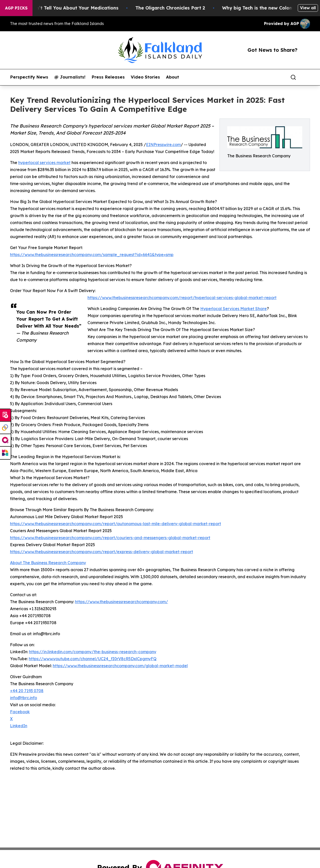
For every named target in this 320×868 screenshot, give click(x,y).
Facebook (20, 712)
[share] (306, 77)
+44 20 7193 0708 (27, 691)
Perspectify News (29, 77)
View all (308, 8)
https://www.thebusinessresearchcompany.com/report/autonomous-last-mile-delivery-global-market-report (115, 524)
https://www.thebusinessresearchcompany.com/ (121, 602)
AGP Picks (16, 8)
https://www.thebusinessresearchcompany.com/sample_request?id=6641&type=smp (92, 255)
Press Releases (108, 77)
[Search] (293, 77)
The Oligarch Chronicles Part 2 (177, 8)
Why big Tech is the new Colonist (266, 8)
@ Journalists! (70, 77)
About (172, 77)
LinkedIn (19, 726)
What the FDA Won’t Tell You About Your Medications (63, 8)
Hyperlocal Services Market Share (233, 309)
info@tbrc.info (23, 698)
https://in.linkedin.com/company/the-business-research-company (93, 652)
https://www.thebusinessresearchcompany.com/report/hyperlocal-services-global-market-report (182, 298)
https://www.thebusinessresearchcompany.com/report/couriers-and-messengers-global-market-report (110, 538)
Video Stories (145, 77)
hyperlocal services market (44, 163)
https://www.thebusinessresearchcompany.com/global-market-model (120, 666)
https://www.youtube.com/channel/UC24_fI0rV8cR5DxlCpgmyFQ (93, 659)
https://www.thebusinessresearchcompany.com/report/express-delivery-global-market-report (101, 552)
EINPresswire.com (163, 145)
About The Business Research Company (48, 563)
